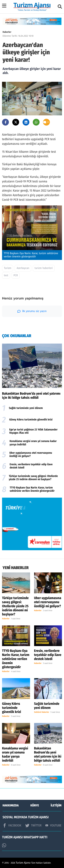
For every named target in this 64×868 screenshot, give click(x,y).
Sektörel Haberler (42, 712)
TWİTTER (33, 825)
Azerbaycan (23, 268)
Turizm (8, 268)
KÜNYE (35, 805)
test (6, 275)
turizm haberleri (44, 268)
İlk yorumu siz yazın (32, 311)
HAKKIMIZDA (11, 805)
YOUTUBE (53, 825)
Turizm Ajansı (23, 863)
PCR (16, 275)
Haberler (7, 32)
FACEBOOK (12, 825)
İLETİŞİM (56, 805)
